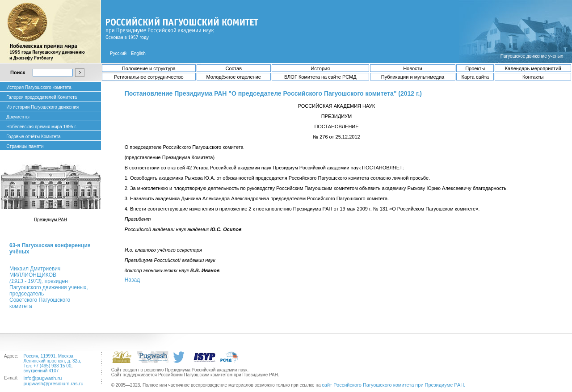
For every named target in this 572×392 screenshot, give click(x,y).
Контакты (533, 77)
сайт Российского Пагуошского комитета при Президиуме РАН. (393, 385)
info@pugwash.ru (43, 378)
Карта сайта (475, 77)
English (138, 53)
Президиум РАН (50, 220)
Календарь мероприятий (533, 68)
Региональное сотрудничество (149, 77)
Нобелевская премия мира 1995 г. (41, 127)
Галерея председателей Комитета (42, 97)
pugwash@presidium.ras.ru (54, 384)
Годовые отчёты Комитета (33, 137)
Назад (132, 280)
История (320, 68)
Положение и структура (149, 68)
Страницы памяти (25, 146)
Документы (18, 117)
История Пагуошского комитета (39, 87)
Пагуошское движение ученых (532, 56)
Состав (234, 68)
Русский (118, 53)
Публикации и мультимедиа (413, 77)
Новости (413, 68)
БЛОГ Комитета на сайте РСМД (320, 77)
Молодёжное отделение (234, 77)
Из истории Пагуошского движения (42, 107)
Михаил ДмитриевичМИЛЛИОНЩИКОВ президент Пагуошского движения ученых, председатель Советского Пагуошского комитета (48, 287)
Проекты (475, 68)
